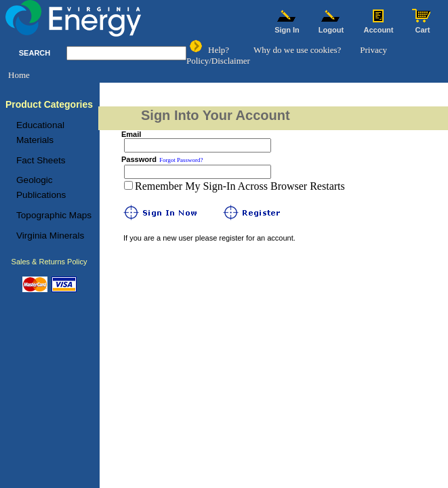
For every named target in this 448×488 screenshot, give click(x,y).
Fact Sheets (41, 160)
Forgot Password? (181, 160)
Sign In (287, 26)
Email (131, 134)
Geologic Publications (41, 187)
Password (139, 159)
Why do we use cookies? (297, 50)
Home (19, 75)
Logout (331, 26)
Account (379, 26)
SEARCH (35, 53)
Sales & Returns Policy (49, 262)
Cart (423, 26)
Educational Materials (40, 133)
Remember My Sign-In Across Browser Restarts (240, 186)
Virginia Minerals (50, 236)
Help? (219, 50)
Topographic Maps (54, 215)
